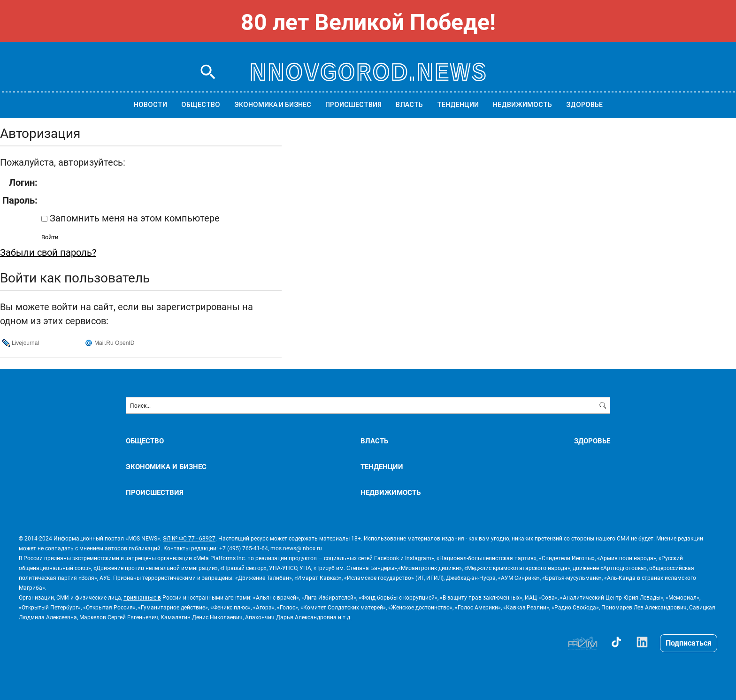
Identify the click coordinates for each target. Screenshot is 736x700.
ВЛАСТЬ (409, 105)
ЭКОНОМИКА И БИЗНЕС (273, 105)
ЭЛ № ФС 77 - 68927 (189, 538)
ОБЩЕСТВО (201, 105)
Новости (150, 105)
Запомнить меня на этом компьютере (134, 218)
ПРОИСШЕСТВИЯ (353, 105)
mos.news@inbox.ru (296, 548)
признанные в (142, 597)
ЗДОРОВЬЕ (584, 105)
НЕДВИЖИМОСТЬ (522, 105)
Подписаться (689, 643)
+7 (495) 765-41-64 (244, 548)
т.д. (347, 617)
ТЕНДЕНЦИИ (458, 105)
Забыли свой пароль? (48, 252)
